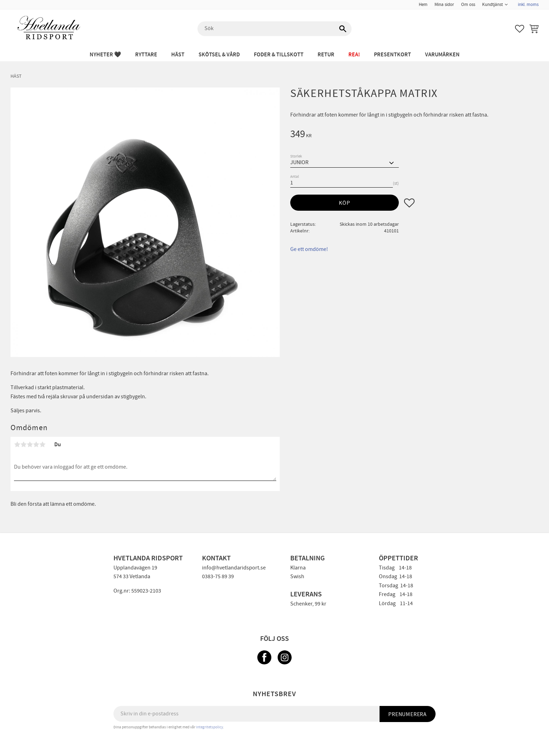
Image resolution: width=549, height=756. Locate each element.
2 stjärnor (23, 444)
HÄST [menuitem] (178, 55)
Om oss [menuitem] (468, 5)
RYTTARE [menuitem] (146, 55)
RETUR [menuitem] (326, 55)
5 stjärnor (42, 444)
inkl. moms (528, 5)
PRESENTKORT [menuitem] (392, 55)
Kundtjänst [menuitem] (492, 5)
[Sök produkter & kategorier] (274, 29)
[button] (520, 29)
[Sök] (343, 29)
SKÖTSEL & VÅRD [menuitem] (219, 55)
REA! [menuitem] (354, 55)
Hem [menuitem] (423, 5)
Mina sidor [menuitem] (444, 5)
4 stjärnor (36, 444)
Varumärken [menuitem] (442, 55)
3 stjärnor (30, 444)
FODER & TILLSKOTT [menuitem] (279, 55)
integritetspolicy (210, 727)
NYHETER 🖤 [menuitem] (105, 55)
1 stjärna (17, 444)
